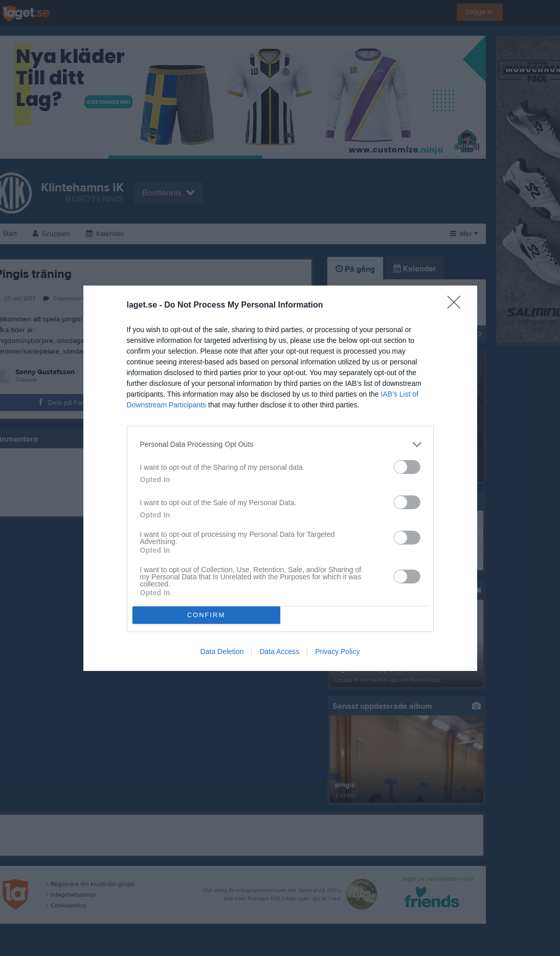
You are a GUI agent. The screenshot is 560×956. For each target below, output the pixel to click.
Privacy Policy (337, 651)
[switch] (407, 467)
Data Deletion (222, 651)
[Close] (457, 306)
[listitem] (280, 444)
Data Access (279, 651)
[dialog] (280, 478)
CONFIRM (206, 615)
